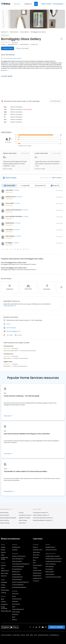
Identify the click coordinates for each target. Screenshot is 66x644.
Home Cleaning (4, 520)
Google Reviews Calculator (53, 556)
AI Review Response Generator (54, 559)
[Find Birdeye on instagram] (39, 627)
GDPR (27, 635)
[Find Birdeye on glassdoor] (46, 627)
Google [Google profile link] (10, 335)
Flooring (21, 512)
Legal (13, 607)
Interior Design (23, 520)
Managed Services (50, 547)
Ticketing (3, 592)
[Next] (61, 287)
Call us (8, 324)
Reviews (3, 550)
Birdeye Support (50, 572)
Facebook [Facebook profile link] (18, 335)
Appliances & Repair (25, 517)
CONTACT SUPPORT (57, 627)
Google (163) (24, 185)
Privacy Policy (16, 635)
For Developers (49, 569)
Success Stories (37, 570)
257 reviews (15, 42)
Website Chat (16, 572)
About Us (35, 547)
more (13, 166)
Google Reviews (16, 574)
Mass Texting (5, 573)
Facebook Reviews (17, 579)
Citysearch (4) (39, 185)
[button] (2, 249)
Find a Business (50, 566)
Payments (4, 576)
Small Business (16, 547)
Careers (35, 568)
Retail (14, 617)
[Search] (36, 4)
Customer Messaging (18, 566)
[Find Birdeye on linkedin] (36, 627)
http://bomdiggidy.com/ (13, 331)
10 (26, 249)
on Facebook (16, 190)
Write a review (46, 4)
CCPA (35, 635)
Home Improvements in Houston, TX (43, 517)
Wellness (15, 619)
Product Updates (37, 565)
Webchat (3, 565)
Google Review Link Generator (53, 561)
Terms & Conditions (6, 635)
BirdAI (2, 599)
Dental (14, 596)
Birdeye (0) (54, 185)
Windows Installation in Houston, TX (43, 520)
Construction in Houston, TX (41, 512)
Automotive (15, 594)
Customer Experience (18, 585)
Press (34, 563)
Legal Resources (37, 578)
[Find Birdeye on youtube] (43, 627)
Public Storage (16, 612)
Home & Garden (5, 515)
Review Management (18, 559)
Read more (5, 70)
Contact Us (36, 581)
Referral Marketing (17, 569)
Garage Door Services (25, 515)
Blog (34, 560)
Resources (36, 557)
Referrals (3, 552)
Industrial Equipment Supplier (8, 517)
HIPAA (31, 635)
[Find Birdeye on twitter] (33, 627)
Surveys (3, 585)
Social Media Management (19, 587)
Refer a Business (50, 574)
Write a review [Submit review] (8, 48)
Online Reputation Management (21, 564)
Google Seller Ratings (5, 558)
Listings (3, 547)
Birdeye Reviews (37, 573)
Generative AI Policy (43, 635)
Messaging (4, 582)
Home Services (14, 32)
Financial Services (17, 599)
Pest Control (22, 523)
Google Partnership (4, 607)
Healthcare (15, 601)
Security (23, 635)
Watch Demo (37, 552)
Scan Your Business (51, 564)
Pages (3, 555)
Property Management (18, 609)
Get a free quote (23, 48)
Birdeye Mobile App (6, 611)
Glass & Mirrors (25, 32)
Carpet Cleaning (5, 523)
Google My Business (17, 577)
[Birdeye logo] (6, 4)
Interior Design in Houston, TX (41, 515)
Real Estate (15, 614)
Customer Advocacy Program (53, 577)
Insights (3, 587)
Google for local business (19, 556)
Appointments (5, 571)
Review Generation (17, 561)
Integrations (4, 604)
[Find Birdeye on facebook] (30, 627)
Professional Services (51, 550)
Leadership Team (38, 550)
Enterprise (15, 550)
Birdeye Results (37, 576)
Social (3, 568)
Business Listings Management (20, 582)
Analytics (3, 601)
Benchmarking (5, 590)
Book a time (36, 555)
